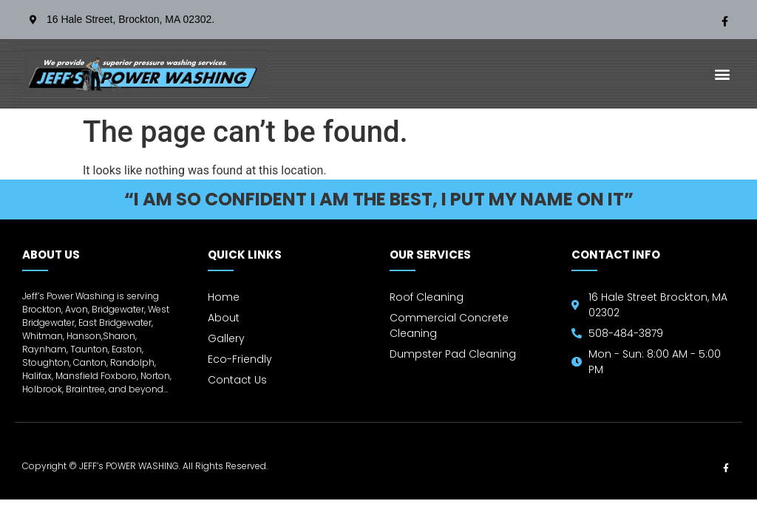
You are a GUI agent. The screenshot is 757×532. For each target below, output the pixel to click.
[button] (723, 74)
